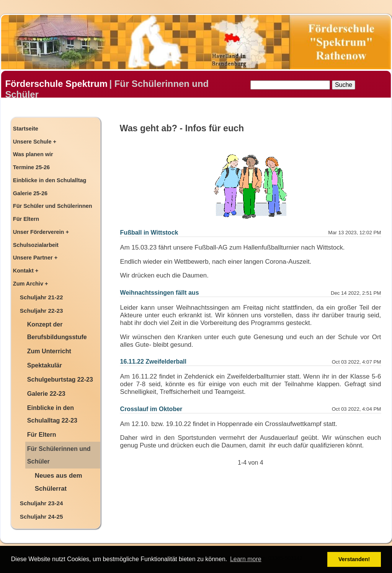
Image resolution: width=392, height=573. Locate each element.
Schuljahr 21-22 (42, 297)
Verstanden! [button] (354, 559)
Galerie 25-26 (30, 193)
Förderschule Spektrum (56, 84)
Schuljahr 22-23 (42, 311)
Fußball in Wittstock (149, 233)
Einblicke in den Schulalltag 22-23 (52, 414)
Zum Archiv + (31, 284)
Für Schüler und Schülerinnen (53, 206)
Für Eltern (26, 219)
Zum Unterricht (49, 351)
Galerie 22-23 (46, 393)
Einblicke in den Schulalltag (50, 180)
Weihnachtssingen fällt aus (160, 293)
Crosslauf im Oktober (151, 409)
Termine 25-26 (31, 167)
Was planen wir (33, 154)
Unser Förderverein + (41, 232)
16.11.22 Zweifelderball (153, 362)
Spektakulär (45, 365)
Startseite (26, 129)
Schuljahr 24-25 (42, 517)
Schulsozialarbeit (36, 245)
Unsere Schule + (35, 142)
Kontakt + (26, 271)
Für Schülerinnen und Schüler (59, 455)
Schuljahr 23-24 (42, 503)
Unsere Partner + (35, 258)
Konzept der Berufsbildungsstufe (57, 331)
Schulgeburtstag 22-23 (60, 379)
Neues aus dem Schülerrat (59, 482)
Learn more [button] (246, 559)
